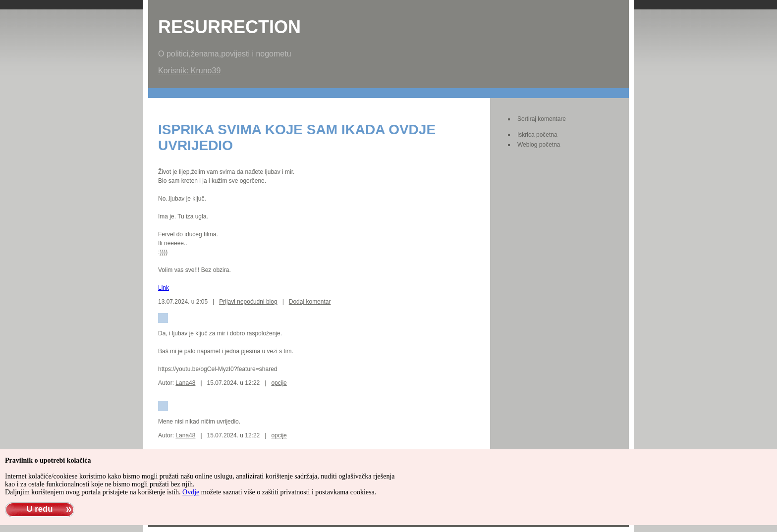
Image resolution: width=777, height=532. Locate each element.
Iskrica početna (537, 135)
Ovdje (191, 492)
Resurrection (229, 27)
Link (164, 288)
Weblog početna (539, 145)
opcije (279, 383)
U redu (39, 509)
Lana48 (185, 383)
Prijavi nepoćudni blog (248, 302)
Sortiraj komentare (542, 119)
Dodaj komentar (310, 302)
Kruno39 (206, 71)
